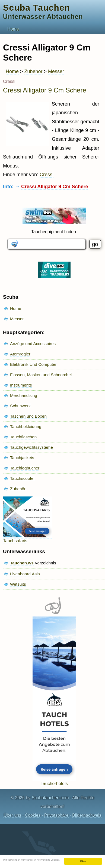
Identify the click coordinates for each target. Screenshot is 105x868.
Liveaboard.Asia (25, 574)
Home (13, 29)
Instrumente (21, 385)
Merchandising (24, 395)
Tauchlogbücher (25, 468)
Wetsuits (18, 584)
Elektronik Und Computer (33, 364)
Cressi (47, 175)
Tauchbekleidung (26, 426)
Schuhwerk (20, 406)
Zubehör (34, 71)
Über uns (12, 815)
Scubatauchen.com (50, 798)
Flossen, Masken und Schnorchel (41, 375)
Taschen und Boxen (28, 416)
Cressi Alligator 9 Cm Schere (45, 90)
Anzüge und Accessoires (33, 344)
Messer (56, 71)
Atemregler (20, 354)
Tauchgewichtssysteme (31, 447)
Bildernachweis (87, 815)
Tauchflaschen (23, 437)
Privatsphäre (56, 815)
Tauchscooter (22, 478)
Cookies (33, 815)
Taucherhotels (54, 781)
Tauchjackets (22, 458)
